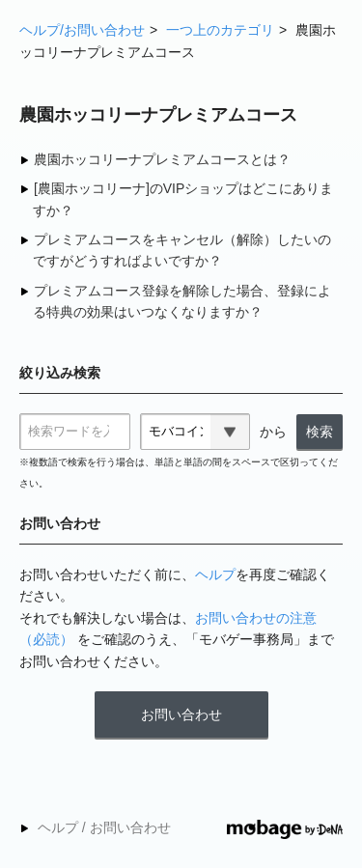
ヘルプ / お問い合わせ (104, 827)
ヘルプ (215, 574)
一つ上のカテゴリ (220, 30)
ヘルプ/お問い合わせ (82, 30)
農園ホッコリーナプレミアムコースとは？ (162, 159)
